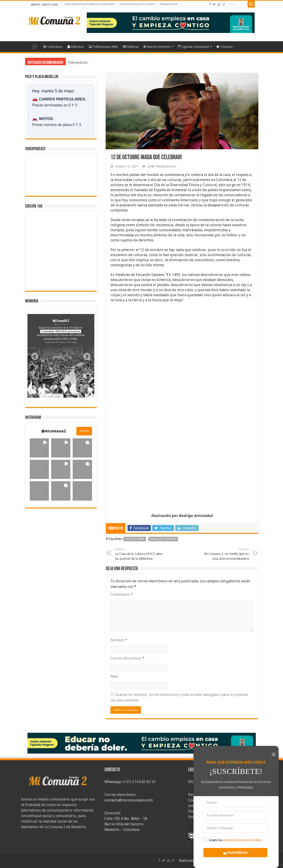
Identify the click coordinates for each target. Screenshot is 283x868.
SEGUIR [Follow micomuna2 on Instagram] (84, 431)
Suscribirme (232, 852)
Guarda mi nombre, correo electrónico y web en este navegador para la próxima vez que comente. (179, 697)
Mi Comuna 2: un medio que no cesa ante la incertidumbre (225, 554)
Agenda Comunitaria (193, 47)
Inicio (35, 46)
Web (114, 676)
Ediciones (76, 47)
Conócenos (53, 47)
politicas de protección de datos (242, 840)
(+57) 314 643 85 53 (139, 782)
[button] (39, 448)
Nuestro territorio (157, 47)
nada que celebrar (164, 539)
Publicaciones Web (103, 47)
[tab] (46, 394)
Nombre (119, 640)
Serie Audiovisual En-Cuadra (137, 4)
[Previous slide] (35, 356)
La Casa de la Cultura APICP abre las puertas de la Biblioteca (139, 554)
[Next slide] (87, 356)
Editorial (131, 47)
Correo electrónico (127, 658)
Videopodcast (169, 4)
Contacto (225, 47)
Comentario (122, 594)
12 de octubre (135, 539)
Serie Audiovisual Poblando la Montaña (90, 4)
